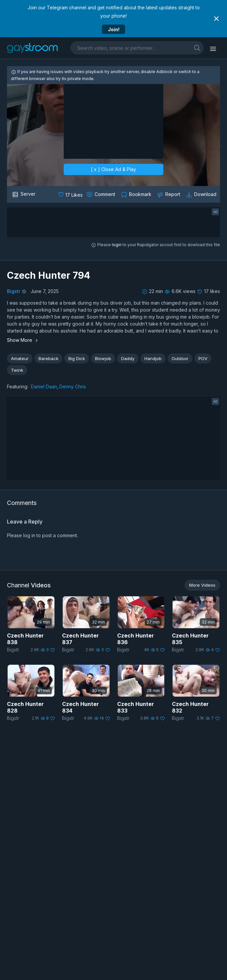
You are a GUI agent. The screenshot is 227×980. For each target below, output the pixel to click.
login (117, 245)
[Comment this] (102, 194)
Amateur (20, 358)
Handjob (153, 358)
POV (203, 358)
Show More (23, 340)
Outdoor (180, 358)
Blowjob (103, 358)
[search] (197, 48)
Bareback (48, 358)
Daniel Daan (44, 387)
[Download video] (202, 194)
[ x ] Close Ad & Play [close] (113, 169)
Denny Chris (73, 387)
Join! (114, 29)
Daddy (128, 358)
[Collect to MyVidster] (137, 194)
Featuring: (18, 387)
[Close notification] (216, 19)
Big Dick (77, 358)
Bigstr (14, 291)
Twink (17, 370)
